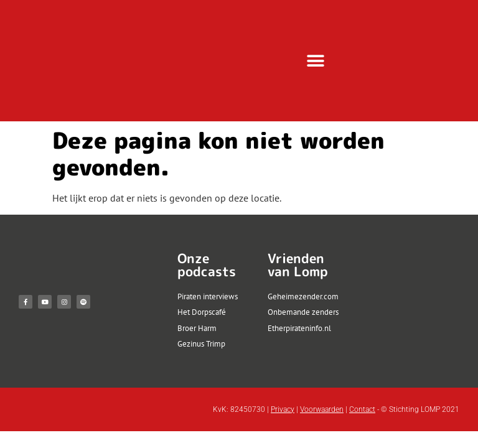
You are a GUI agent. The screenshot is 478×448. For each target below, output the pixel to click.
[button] (316, 61)
